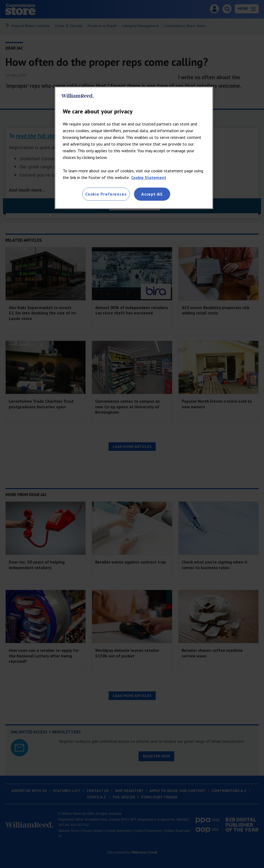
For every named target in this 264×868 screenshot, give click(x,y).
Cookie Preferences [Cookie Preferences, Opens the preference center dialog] (106, 194)
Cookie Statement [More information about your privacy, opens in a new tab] (149, 177)
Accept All (152, 194)
